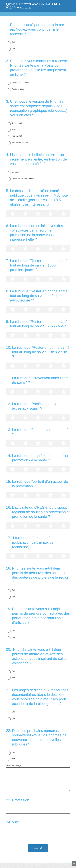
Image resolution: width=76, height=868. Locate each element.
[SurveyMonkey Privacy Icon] (74, 863)
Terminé (38, 848)
